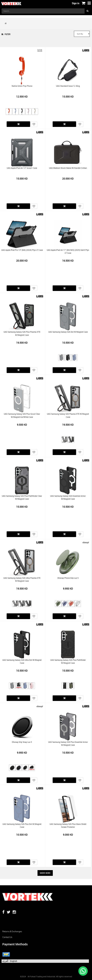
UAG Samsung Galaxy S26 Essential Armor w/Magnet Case (68, 497)
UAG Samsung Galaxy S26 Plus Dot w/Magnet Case (22, 826)
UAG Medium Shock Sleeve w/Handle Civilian (68, 168)
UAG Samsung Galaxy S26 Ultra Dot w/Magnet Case (22, 661)
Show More (45, 873)
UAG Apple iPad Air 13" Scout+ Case (22, 168)
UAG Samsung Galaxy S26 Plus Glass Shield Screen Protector (68, 826)
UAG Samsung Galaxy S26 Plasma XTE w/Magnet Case (68, 415)
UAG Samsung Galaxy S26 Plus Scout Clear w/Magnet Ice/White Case (22, 415)
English (14, 961)
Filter (6, 34)
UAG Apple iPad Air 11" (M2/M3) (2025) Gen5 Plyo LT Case (68, 252)
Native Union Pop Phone (22, 86)
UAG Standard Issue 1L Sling (68, 86)
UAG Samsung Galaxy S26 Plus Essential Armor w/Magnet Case (68, 744)
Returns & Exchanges (12, 931)
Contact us (7, 937)
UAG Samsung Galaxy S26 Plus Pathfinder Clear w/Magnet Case (22, 497)
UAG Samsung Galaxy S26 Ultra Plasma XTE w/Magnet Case (22, 579)
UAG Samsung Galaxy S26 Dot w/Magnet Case (68, 332)
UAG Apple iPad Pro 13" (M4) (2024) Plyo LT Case (22, 250)
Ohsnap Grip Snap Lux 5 (22, 742)
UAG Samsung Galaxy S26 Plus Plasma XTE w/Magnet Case (22, 333)
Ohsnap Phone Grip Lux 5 (68, 578)
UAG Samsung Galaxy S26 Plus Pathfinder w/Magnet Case (68, 661)
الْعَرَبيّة (5, 961)
